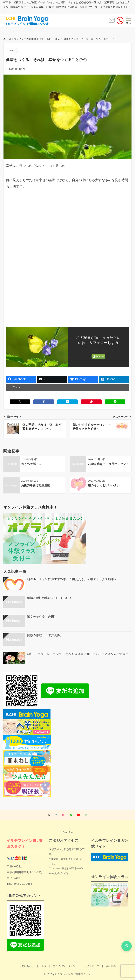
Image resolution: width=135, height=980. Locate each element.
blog (12, 50)
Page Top (67, 830)
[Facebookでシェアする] (44, 402)
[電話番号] (120, 20)
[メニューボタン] (129, 21)
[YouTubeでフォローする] (79, 815)
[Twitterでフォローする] (49, 815)
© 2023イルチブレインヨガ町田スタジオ (67, 974)
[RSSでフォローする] (86, 815)
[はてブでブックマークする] (67, 402)
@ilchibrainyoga (98, 351)
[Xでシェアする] (20, 402)
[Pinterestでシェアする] (91, 402)
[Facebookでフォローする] (56, 815)
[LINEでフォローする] (71, 815)
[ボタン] (112, 22)
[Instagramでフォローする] (64, 815)
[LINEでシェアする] (115, 402)
